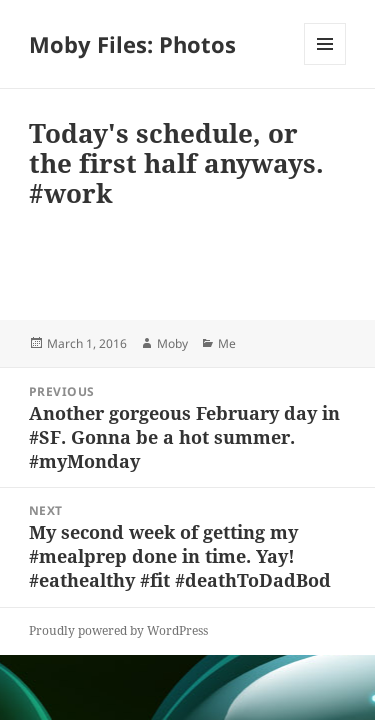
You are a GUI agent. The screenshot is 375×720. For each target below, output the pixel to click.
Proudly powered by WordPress (118, 630)
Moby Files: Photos (132, 44)
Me (227, 343)
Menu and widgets (325, 64)
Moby (172, 343)
